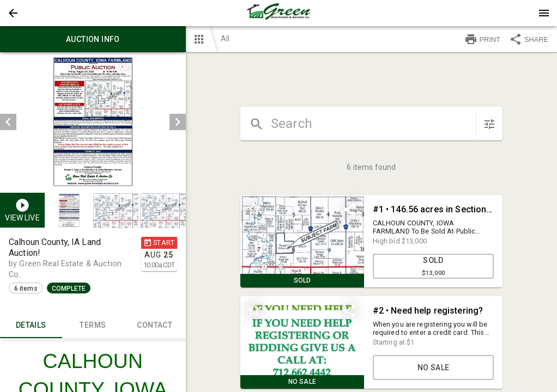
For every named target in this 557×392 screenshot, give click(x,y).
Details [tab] (31, 325)
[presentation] (278, 13)
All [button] (225, 39)
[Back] (13, 13)
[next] (178, 122)
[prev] (8, 122)
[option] (93, 122)
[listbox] (93, 122)
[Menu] (544, 13)
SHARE (529, 39)
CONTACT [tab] (155, 325)
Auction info (93, 39)
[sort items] (489, 124)
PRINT (482, 39)
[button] (13, 13)
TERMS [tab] (93, 325)
